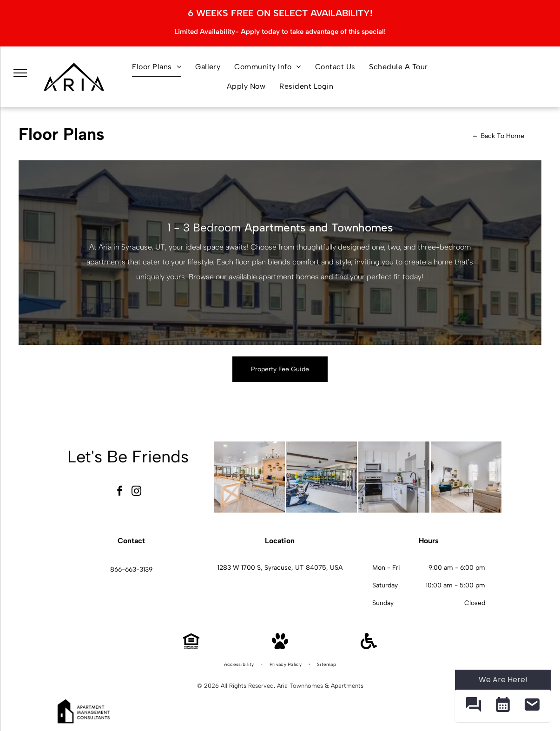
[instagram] (136, 492)
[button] (473, 706)
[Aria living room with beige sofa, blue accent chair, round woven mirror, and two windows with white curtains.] (466, 477)
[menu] (20, 73)
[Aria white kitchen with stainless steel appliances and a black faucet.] (394, 477)
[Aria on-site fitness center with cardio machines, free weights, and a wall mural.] (322, 477)
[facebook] (119, 492)
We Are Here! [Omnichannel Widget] (503, 680)
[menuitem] (157, 67)
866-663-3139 (131, 570)
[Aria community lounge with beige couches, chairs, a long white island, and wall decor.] (249, 477)
